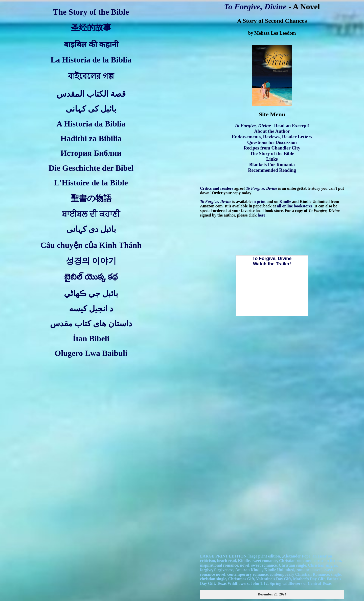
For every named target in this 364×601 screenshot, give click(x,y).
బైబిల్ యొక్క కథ (91, 277)
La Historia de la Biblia (91, 60)
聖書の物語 (91, 198)
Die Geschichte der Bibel (91, 168)
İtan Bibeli (91, 338)
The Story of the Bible (91, 12)
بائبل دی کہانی (91, 229)
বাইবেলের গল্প (91, 76)
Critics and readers (217, 188)
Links (272, 159)
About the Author (272, 131)
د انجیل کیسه (91, 309)
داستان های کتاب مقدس (91, 324)
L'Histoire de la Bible (91, 183)
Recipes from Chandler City (272, 148)
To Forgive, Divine (255, 7)
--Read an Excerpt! (272, 126)
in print (259, 201)
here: (262, 215)
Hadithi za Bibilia (91, 138)
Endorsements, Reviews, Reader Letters (272, 137)
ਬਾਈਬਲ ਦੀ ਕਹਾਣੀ (91, 214)
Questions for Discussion (272, 142)
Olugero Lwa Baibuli (91, 353)
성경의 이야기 (91, 261)
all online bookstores (295, 206)
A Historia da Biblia (91, 124)
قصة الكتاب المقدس (91, 94)
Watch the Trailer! (272, 264)
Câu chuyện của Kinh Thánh (91, 245)
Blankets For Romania (272, 165)
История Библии (91, 153)
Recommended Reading (272, 170)
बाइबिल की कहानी (91, 45)
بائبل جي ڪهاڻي (91, 293)
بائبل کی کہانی (91, 109)
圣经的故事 (91, 28)
